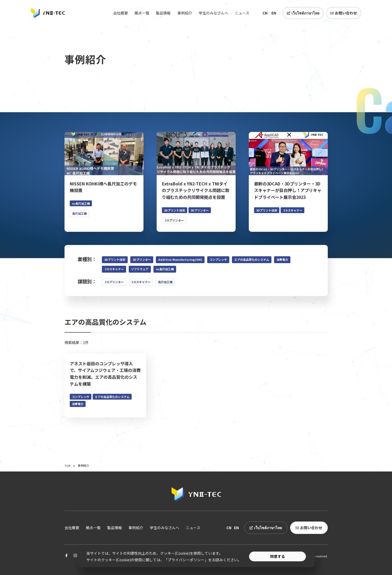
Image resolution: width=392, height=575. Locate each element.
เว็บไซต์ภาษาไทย (303, 13)
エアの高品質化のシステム (252, 259)
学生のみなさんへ (214, 13)
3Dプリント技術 (115, 259)
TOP (70, 466)
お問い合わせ (344, 13)
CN (265, 13)
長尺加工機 (165, 282)
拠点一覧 (142, 13)
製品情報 (163, 13)
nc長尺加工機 (165, 269)
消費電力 (282, 259)
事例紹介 (185, 13)
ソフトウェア (140, 269)
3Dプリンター (142, 259)
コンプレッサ (218, 259)
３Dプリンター (114, 282)
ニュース (242, 13)
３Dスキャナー (114, 269)
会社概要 (121, 13)
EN (274, 13)
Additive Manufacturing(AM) (180, 259)
